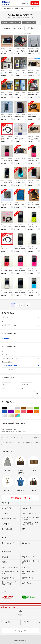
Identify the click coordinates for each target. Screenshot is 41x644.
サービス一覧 (5, 622)
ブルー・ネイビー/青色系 (7, 412)
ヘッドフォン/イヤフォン (34, 115)
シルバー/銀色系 (7, 416)
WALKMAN (20, 338)
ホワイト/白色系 (14, 408)
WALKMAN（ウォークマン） (11, 23)
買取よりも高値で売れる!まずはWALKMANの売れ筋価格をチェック (20, 430)
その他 (16, 137)
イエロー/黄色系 (20, 412)
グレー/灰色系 (20, 408)
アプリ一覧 (25, 622)
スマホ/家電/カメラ (29, 23)
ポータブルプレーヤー (6, 49)
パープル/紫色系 (14, 412)
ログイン (25, 3)
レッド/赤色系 (33, 412)
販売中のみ (6, 28)
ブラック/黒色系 (7, 408)
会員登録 (35, 3)
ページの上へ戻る (21, 631)
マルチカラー (20, 416)
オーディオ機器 (21, 369)
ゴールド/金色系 (14, 416)
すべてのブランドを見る (21, 498)
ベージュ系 (33, 408)
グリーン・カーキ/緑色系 (39, 408)
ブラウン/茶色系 (26, 408)
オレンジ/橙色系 (39, 412)
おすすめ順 (17, 28)
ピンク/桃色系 (26, 412)
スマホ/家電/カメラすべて (21, 366)
